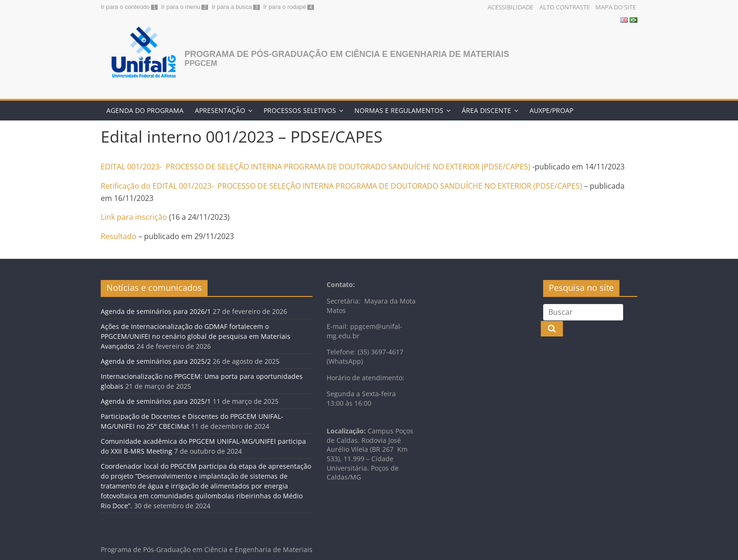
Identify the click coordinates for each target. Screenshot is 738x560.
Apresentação (220, 110)
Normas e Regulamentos (399, 110)
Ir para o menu (180, 7)
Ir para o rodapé (285, 7)
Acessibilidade (510, 7)
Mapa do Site (616, 7)
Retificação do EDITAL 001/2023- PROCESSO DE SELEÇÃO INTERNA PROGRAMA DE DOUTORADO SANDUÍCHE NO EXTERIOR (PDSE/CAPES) (341, 186)
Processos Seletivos (300, 110)
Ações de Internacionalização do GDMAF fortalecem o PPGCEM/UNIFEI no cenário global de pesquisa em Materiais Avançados (196, 336)
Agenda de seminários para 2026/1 (156, 311)
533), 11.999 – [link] (348, 459)
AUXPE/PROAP (551, 110)
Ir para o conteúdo (125, 7)
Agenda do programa (145, 110)
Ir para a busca (232, 7)
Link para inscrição (135, 217)
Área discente (486, 110)
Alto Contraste (565, 7)
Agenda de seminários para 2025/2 (156, 361)
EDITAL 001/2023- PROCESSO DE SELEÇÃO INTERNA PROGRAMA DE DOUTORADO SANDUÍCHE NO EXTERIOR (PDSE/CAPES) (317, 167)
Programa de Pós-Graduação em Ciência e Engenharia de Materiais (347, 54)
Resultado (119, 236)
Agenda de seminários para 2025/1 (156, 401)
